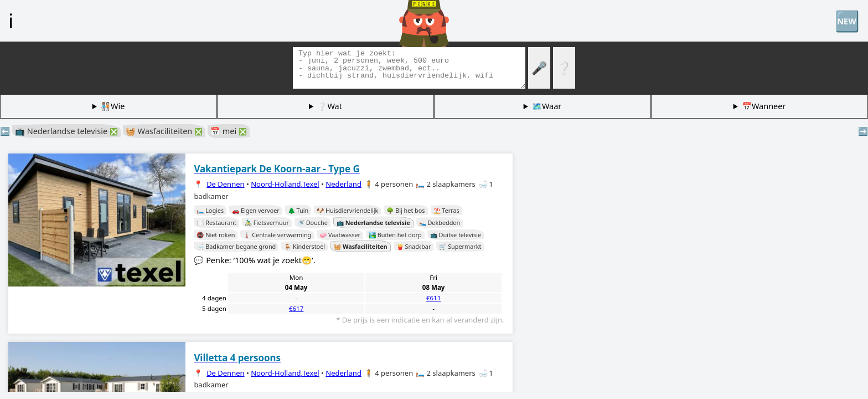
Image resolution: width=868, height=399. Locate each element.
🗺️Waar (547, 106)
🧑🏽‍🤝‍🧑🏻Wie (113, 106)
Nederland (343, 184)
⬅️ (5, 131)
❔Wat (329, 106)
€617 (296, 308)
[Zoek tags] (409, 68)
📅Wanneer (764, 106)
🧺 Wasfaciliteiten (164, 131)
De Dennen (225, 184)
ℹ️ (11, 21)
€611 (433, 298)
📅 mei (229, 131)
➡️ (863, 131)
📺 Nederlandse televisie (66, 131)
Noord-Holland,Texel (285, 184)
